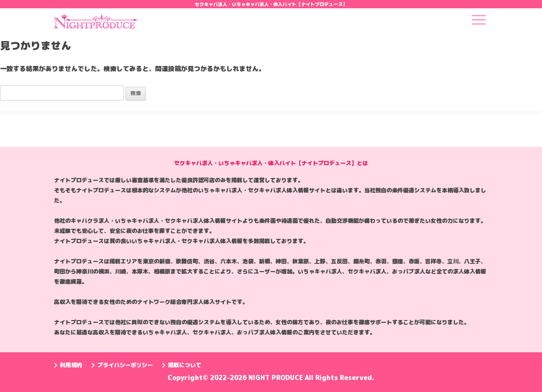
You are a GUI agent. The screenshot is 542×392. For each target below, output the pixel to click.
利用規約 (68, 365)
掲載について (182, 365)
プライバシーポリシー (122, 365)
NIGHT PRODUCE (277, 377)
